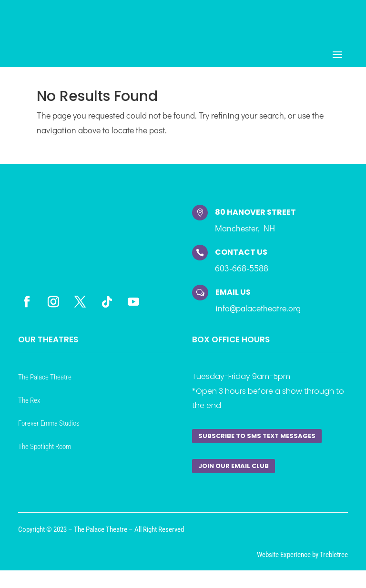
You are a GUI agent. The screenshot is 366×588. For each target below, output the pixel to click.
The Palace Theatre (45, 383)
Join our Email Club (234, 472)
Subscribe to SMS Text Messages (257, 442)
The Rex (29, 406)
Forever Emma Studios (49, 429)
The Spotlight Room (45, 452)
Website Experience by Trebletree (302, 560)
